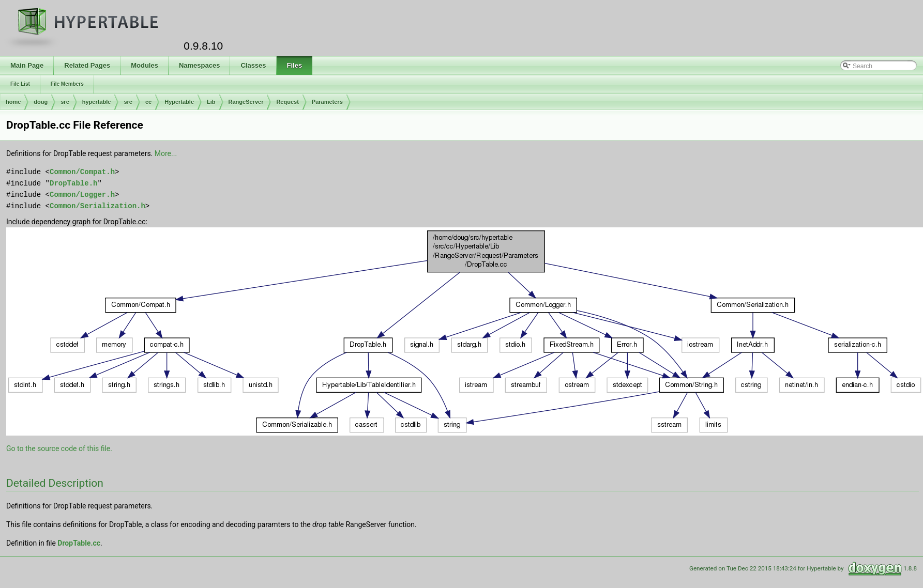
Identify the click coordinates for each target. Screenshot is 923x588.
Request (287, 102)
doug (41, 102)
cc (148, 102)
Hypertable (179, 102)
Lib (211, 102)
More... (166, 153)
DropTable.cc (79, 543)
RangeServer (246, 102)
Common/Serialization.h (97, 206)
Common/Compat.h (82, 172)
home (13, 102)
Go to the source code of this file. (59, 448)
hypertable (97, 102)
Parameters (327, 102)
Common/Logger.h (82, 195)
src (65, 102)
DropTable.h (73, 183)
